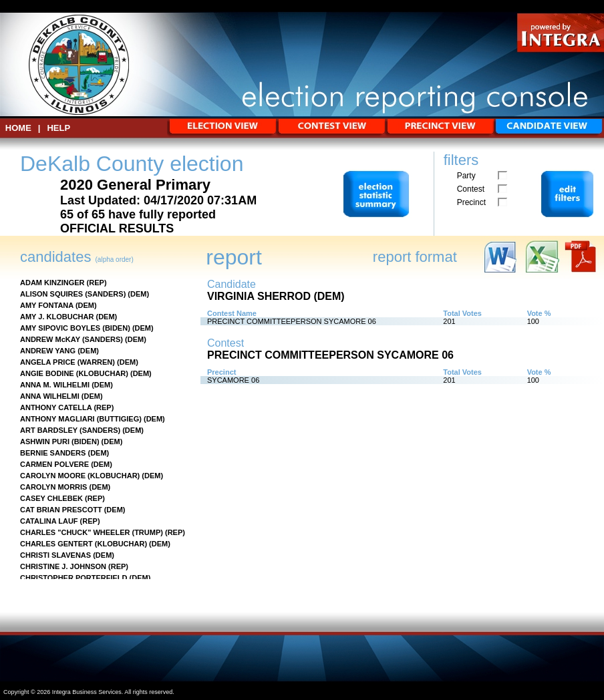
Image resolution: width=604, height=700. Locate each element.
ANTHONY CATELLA (56, 407)
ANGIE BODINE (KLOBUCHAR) (74, 373)
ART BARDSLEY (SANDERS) (70, 430)
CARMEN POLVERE (54, 464)
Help (58, 128)
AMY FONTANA (47, 305)
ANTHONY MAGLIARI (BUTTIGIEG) (81, 419)
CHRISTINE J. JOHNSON (63, 566)
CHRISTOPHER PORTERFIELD (74, 578)
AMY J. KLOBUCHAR (57, 317)
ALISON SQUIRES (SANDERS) (73, 294)
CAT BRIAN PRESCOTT (61, 510)
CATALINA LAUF (49, 521)
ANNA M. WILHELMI (55, 385)
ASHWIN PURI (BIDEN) (60, 442)
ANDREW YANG (48, 351)
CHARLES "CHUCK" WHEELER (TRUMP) (92, 532)
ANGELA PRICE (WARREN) (67, 362)
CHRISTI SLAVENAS (55, 555)
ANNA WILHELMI (50, 396)
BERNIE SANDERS (53, 453)
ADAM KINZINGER (52, 283)
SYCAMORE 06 (233, 380)
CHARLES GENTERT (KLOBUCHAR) (84, 544)
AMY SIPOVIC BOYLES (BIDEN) (75, 328)
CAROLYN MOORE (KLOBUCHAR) (80, 476)
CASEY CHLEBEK (51, 498)
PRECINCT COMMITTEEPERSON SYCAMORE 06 (292, 321)
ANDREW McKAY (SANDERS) (71, 339)
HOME (18, 128)
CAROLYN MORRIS (53, 487)
